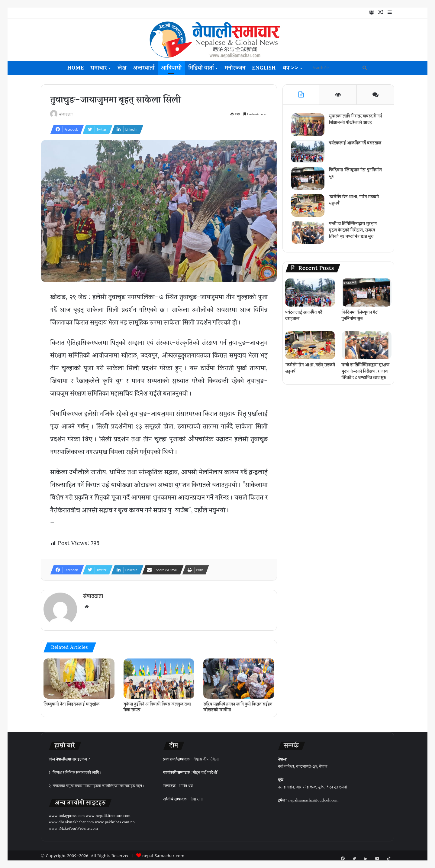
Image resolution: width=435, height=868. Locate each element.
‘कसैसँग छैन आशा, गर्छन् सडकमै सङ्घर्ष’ (354, 201)
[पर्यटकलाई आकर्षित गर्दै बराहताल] (308, 152)
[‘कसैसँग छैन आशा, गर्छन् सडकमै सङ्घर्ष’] (308, 206)
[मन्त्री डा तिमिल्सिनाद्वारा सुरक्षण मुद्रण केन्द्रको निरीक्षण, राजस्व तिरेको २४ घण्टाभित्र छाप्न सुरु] (308, 233)
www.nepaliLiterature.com (108, 814)
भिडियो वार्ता (201, 68)
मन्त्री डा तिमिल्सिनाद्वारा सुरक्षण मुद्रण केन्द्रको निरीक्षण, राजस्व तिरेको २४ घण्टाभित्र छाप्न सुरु (353, 231)
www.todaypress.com (67, 814)
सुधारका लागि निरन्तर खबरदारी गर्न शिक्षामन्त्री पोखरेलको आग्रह (356, 120)
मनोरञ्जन (235, 68)
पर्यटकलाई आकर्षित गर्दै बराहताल (356, 144)
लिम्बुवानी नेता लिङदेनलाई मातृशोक (71, 703)
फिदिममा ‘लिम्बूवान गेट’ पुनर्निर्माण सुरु (356, 174)
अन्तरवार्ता (144, 68)
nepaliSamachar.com (163, 855)
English (264, 68)
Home (76, 68)
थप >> (291, 68)
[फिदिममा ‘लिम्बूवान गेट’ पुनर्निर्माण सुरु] (308, 179)
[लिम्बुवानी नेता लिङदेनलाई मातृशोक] (79, 677)
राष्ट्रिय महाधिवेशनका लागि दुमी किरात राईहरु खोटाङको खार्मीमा (238, 706)
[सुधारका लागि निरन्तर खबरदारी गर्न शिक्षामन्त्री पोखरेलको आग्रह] (308, 125)
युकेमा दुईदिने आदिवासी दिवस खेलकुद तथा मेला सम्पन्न (157, 706)
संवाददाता (68, 115)
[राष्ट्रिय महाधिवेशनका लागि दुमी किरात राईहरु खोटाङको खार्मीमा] (239, 677)
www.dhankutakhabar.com (71, 821)
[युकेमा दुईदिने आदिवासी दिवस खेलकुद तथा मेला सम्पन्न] (159, 677)
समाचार (98, 68)
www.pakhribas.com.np (115, 821)
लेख (122, 68)
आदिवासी (171, 68)
